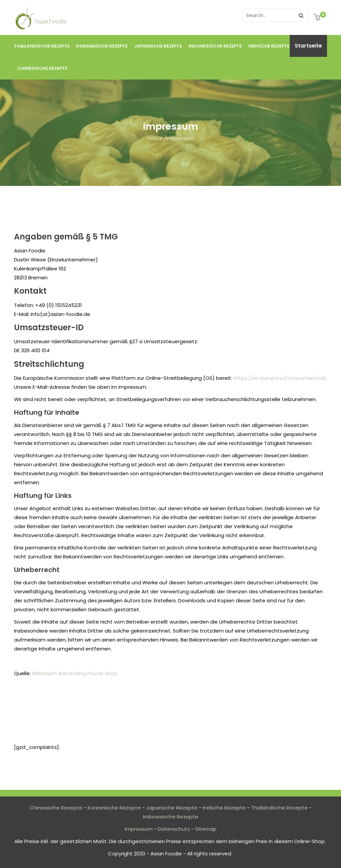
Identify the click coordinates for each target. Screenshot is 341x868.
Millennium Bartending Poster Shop (75, 673)
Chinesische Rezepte (42, 68)
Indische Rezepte (269, 46)
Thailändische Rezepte (42, 46)
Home (155, 138)
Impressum (139, 829)
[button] (318, 18)
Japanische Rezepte (158, 46)
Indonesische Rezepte (215, 46)
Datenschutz (174, 829)
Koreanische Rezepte (102, 46)
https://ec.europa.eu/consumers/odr (280, 378)
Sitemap (206, 829)
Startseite (308, 46)
